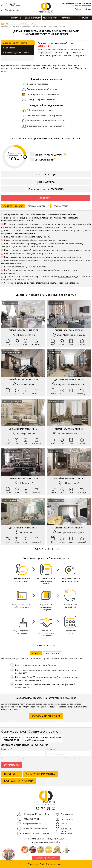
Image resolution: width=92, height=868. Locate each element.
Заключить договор (46, 858)
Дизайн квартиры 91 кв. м (69, 528)
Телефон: (69, 752)
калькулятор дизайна (19, 781)
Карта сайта (66, 834)
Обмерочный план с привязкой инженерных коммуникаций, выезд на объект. (41, 214)
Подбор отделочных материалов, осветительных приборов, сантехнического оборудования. (39, 272)
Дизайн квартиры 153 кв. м (69, 478)
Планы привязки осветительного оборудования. (27, 237)
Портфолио (67, 18)
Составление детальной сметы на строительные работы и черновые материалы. (42, 283)
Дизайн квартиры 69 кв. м (23, 429)
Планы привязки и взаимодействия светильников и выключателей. (36, 240)
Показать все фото (46, 549)
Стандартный (13, 206)
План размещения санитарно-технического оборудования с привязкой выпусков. (43, 257)
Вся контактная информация (36, 834)
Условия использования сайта (46, 842)
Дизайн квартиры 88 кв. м (69, 330)
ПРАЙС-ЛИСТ (12, 774)
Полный (61, 206)
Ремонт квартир (50, 18)
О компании (16, 18)
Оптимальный (38, 206)
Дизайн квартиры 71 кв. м (69, 429)
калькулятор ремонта (40, 774)
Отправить (11, 765)
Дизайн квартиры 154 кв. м (69, 380)
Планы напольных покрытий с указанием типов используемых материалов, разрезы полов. (47, 250)
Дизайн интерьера (33, 18)
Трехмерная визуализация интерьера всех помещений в (31, 277)
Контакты (84, 18)
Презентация (67, 819)
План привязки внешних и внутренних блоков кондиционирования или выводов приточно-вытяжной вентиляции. (46, 262)
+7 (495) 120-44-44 (9, 4)
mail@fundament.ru (10, 10)
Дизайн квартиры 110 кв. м (23, 380)
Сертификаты (67, 814)
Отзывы (64, 824)
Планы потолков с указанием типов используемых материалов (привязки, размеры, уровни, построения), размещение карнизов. (46, 232)
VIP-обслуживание (46, 160)
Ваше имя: (23, 752)
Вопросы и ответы (66, 830)
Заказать (45, 198)
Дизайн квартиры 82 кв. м (23, 528)
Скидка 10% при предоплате (50, 155)
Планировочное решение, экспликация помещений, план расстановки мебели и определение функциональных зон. (41, 219)
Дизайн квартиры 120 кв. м (23, 478)
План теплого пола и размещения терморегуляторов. (29, 253)
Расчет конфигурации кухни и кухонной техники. (27, 267)
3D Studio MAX (65, 277)
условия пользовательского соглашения (36, 758)
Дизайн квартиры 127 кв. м (23, 330)
